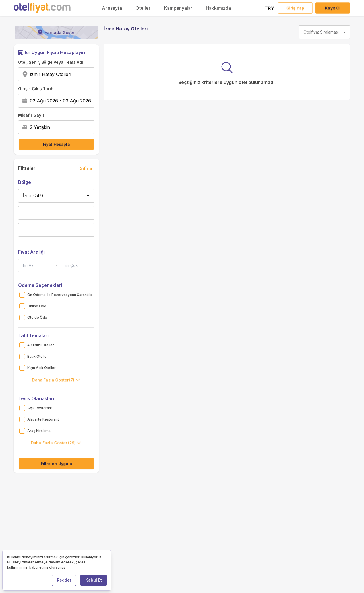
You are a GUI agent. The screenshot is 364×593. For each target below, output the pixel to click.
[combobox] (73, 74)
